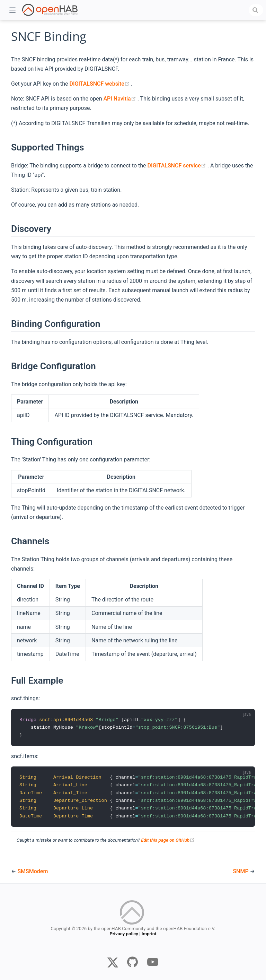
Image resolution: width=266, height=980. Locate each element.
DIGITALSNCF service (177, 166)
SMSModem (33, 871)
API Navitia (120, 99)
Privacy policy (124, 935)
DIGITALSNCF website (100, 84)
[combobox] (256, 10)
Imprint (149, 935)
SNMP (241, 871)
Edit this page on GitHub (168, 842)
